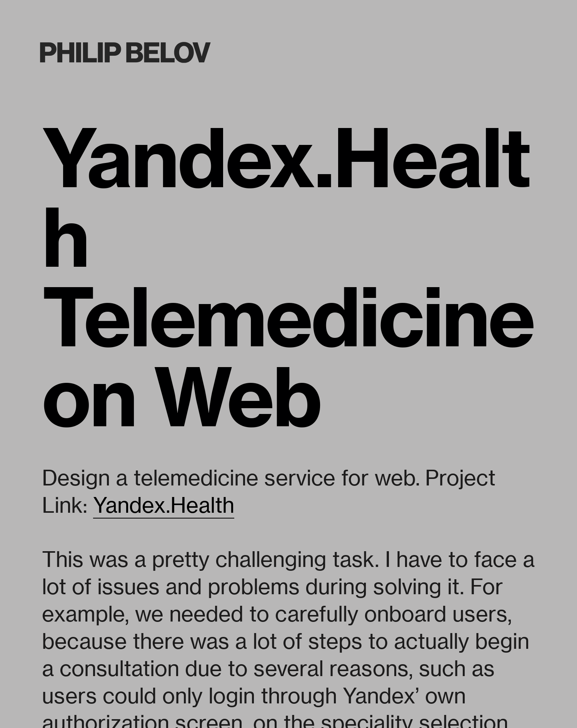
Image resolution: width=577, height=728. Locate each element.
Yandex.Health (164, 505)
